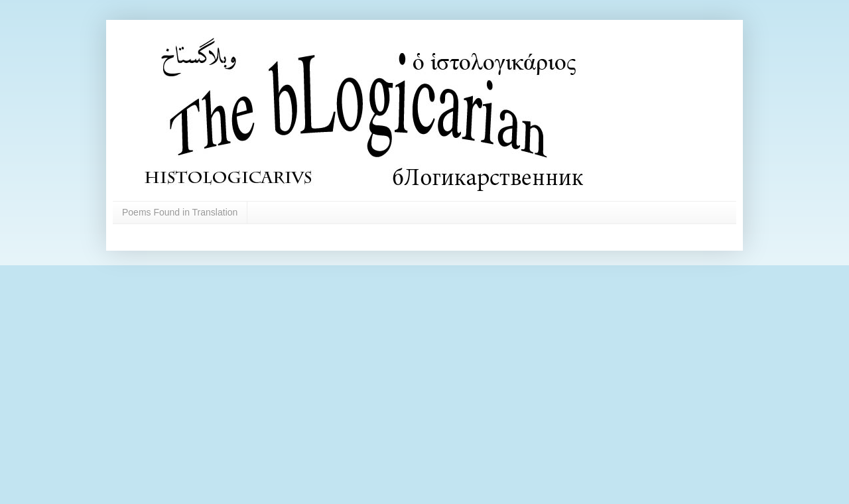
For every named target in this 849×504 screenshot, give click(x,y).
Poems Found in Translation (180, 212)
